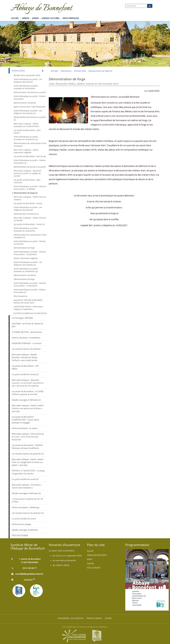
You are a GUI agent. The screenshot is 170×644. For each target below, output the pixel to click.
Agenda (90, 563)
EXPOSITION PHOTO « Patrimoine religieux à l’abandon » (28, 308)
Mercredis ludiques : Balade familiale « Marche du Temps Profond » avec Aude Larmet (25, 357)
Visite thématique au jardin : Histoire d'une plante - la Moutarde (30, 284)
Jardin (90, 559)
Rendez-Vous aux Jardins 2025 (27, 75)
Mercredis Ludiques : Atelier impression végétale (26, 151)
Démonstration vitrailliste (25, 103)
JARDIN (35, 18)
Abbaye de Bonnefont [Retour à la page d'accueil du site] (41, 8)
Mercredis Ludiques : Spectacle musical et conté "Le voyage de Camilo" (27, 173)
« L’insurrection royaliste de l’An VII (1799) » (27, 500)
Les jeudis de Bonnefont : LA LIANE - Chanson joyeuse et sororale (28, 393)
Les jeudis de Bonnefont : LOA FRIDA (25, 367)
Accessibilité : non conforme (71, 618)
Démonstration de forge (24, 248)
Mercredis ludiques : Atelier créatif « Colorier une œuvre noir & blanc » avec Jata (28, 408)
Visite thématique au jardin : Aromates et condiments (26, 87)
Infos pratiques (94, 567)
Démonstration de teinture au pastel (30, 92)
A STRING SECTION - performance (27, 332)
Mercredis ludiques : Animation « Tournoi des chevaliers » (27, 486)
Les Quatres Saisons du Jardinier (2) (28, 454)
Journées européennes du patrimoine (30, 313)
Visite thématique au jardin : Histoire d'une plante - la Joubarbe (30, 253)
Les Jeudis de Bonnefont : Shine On (29, 224)
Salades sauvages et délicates (25, 530)
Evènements (66, 71)
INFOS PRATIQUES (71, 18)
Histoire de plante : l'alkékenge (25, 507)
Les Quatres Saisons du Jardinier (26, 349)
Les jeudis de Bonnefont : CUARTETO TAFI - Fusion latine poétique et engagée (25, 420)
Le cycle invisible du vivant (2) (25, 374)
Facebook (28, 580)
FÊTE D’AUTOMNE (20, 535)
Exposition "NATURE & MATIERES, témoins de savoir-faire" (28, 301)
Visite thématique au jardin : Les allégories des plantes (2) (28, 112)
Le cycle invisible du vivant (24, 519)
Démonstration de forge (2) (25, 193)
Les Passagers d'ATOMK (22, 318)
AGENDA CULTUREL (51, 18)
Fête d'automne (21, 296)
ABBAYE (25, 18)
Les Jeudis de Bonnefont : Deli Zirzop (30, 156)
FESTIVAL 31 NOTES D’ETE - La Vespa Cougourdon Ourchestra (28, 472)
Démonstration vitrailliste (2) (26, 214)
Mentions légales (94, 618)
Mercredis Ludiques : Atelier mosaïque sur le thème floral (26, 125)
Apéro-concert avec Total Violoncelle (30, 107)
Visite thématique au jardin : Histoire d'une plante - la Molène (30, 188)
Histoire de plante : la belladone (26, 338)
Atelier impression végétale (26, 258)
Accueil (90, 551)
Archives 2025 (80, 71)
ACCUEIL (15, 18)
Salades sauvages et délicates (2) (26, 400)
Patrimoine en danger (22, 524)
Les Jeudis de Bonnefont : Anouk (28, 203)
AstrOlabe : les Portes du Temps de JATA (27, 325)
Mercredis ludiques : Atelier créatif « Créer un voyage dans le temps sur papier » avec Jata (28, 462)
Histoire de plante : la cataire (25, 428)
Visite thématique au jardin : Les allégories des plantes (28, 81)
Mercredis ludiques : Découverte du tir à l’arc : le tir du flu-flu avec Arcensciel (28, 437)
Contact (108, 618)
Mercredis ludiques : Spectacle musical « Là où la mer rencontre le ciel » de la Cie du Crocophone (28, 383)
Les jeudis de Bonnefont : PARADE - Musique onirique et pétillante (28, 447)
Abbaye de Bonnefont (97, 555)
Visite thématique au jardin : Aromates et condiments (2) (26, 138)
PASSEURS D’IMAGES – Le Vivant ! (27, 343)
